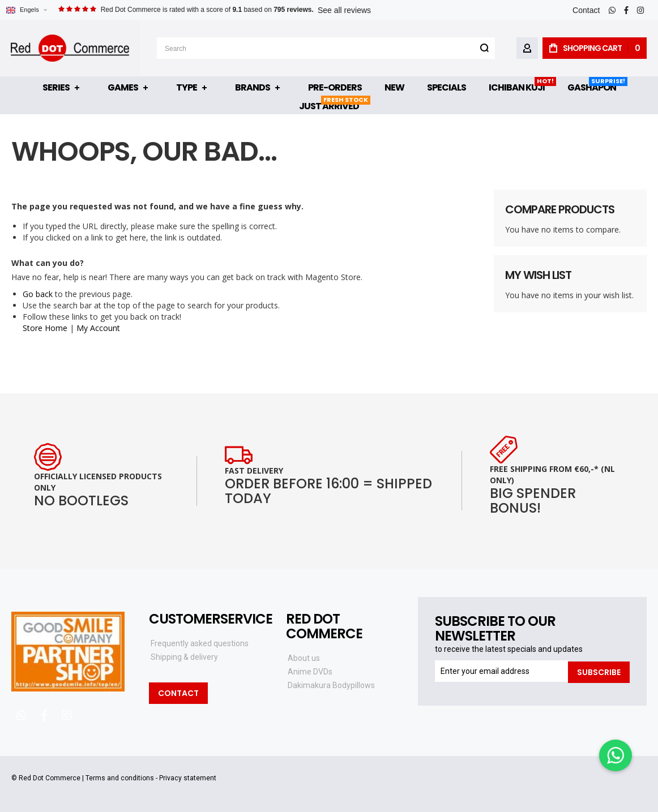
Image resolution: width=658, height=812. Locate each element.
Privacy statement (188, 778)
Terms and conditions (120, 778)
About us (304, 658)
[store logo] (70, 48)
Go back (38, 294)
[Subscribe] (599, 671)
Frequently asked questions (200, 643)
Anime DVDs (310, 672)
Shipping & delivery (184, 657)
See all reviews (344, 10)
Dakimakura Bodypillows (331, 685)
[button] (26, 10)
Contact (586, 10)
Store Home (45, 328)
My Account (98, 328)
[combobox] (326, 48)
